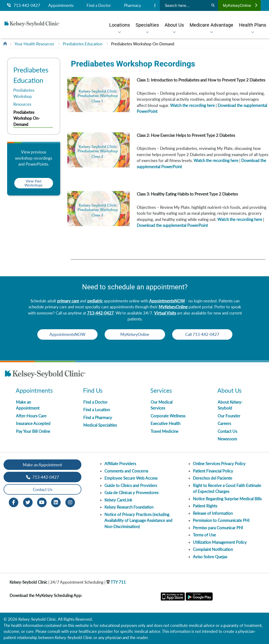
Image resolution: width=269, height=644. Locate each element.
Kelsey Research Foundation (129, 507)
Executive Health (165, 423)
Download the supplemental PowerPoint (172, 225)
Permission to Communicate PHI (221, 520)
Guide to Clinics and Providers (131, 485)
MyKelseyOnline (240, 5)
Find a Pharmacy (98, 417)
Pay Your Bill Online (33, 431)
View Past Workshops (34, 183)
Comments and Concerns (126, 471)
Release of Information (213, 513)
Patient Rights (205, 506)
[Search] (213, 5)
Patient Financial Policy (213, 471)
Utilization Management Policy (220, 542)
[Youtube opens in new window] (42, 502)
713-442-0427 (24, 5)
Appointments (61, 5)
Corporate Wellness (168, 416)
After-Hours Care (31, 416)
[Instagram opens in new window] (70, 502)
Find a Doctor (99, 5)
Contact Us (227, 431)
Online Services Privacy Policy (219, 464)
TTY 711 (116, 582)
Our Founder (229, 416)
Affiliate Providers (120, 464)
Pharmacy (132, 5)
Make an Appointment (42, 465)
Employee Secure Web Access (131, 478)
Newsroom (227, 439)
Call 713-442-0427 (204, 334)
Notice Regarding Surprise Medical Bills (227, 499)
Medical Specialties (100, 425)
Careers (224, 423)
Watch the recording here (192, 105)
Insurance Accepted (33, 423)
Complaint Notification (213, 549)
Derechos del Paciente (213, 478)
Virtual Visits (165, 313)
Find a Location (97, 410)
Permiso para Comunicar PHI (218, 528)
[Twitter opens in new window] (28, 502)
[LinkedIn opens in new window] (56, 502)
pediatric (95, 301)
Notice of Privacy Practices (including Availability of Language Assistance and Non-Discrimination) (138, 520)
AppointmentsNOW (167, 301)
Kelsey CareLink (118, 500)
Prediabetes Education (83, 44)
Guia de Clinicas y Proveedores (131, 493)
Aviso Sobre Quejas (210, 557)
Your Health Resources (34, 44)
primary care (68, 301)
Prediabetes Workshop (24, 93)
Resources (22, 104)
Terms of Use (204, 535)
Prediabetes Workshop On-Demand (143, 44)
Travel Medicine (164, 431)
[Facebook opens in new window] (14, 502)
